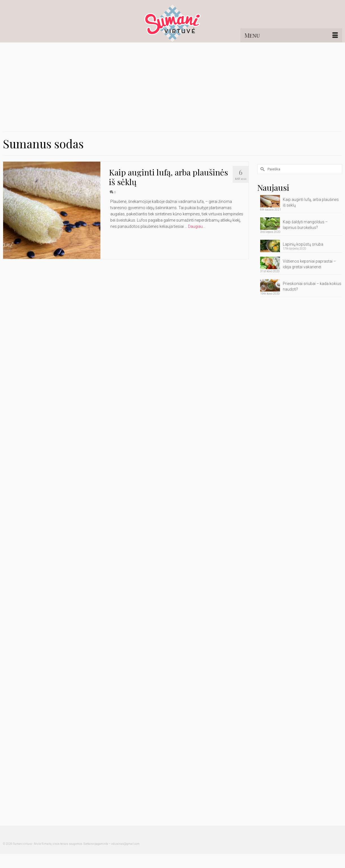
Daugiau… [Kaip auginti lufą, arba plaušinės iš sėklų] (197, 226)
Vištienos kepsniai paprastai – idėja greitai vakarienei (309, 264)
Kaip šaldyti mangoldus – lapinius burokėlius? (305, 225)
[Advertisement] (172, 85)
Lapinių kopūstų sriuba (303, 244)
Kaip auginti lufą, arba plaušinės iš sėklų (311, 202)
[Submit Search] (262, 169)
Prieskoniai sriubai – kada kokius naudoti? (312, 286)
